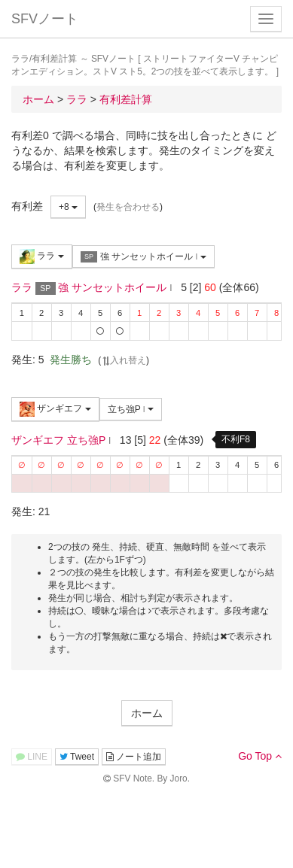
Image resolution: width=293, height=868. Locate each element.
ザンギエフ (55, 409)
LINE (32, 757)
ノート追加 (134, 757)
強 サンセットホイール (143, 257)
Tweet (77, 757)
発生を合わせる (128, 207)
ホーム (147, 713)
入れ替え (124, 360)
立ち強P (131, 409)
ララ (42, 256)
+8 (68, 207)
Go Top (260, 756)
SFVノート (45, 19)
